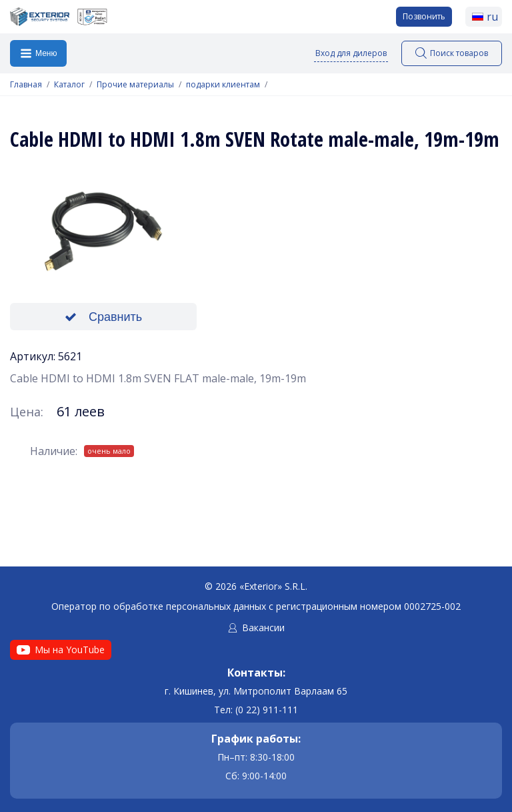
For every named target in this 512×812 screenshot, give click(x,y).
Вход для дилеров (351, 53)
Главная (26, 85)
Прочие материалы (135, 85)
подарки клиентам (223, 85)
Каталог (69, 85)
